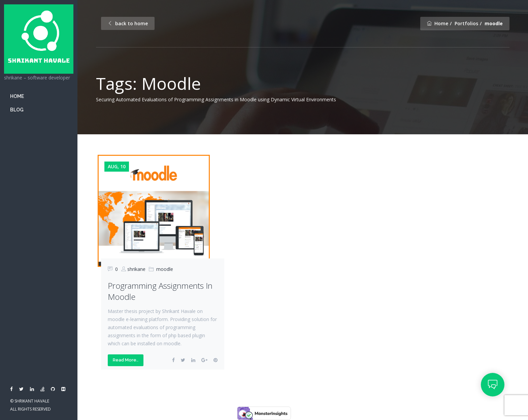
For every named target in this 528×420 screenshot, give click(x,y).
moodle (165, 269)
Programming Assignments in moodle (160, 291)
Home (17, 96)
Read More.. (126, 360)
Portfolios (466, 23)
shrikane (136, 269)
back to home (128, 23)
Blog (17, 110)
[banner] (39, 210)
